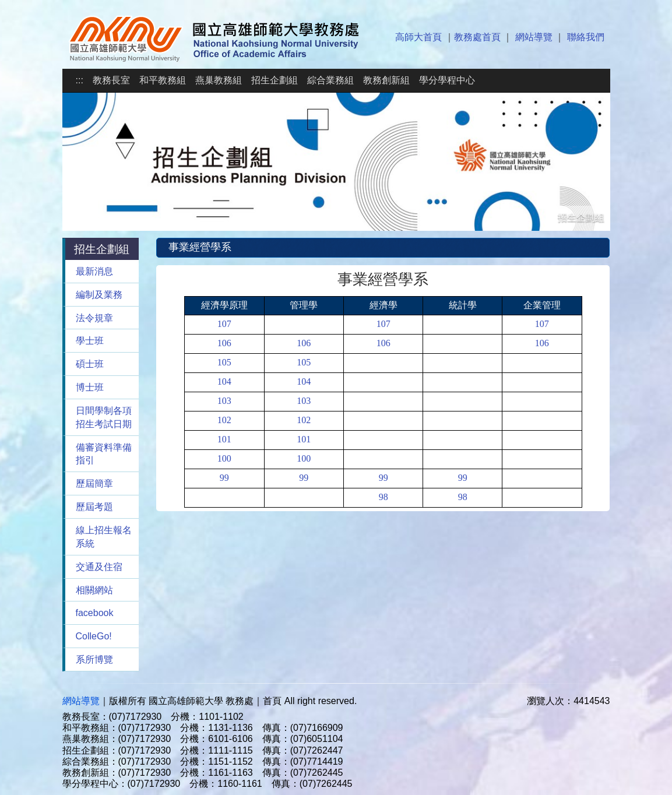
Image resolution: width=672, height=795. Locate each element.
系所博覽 (94, 659)
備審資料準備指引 (104, 454)
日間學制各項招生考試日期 (104, 417)
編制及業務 (99, 295)
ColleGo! (94, 636)
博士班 (90, 387)
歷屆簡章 (94, 483)
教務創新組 (386, 80)
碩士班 (90, 364)
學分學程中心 (447, 80)
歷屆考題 (94, 507)
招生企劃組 (275, 80)
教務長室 (111, 80)
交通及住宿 (99, 567)
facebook (95, 613)
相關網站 (94, 590)
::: (80, 80)
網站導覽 (534, 37)
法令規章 (94, 318)
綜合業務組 (330, 80)
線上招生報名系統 (104, 537)
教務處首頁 (477, 37)
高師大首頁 (418, 37)
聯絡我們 (586, 37)
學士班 (90, 341)
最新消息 (94, 271)
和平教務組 (163, 80)
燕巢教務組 (219, 80)
